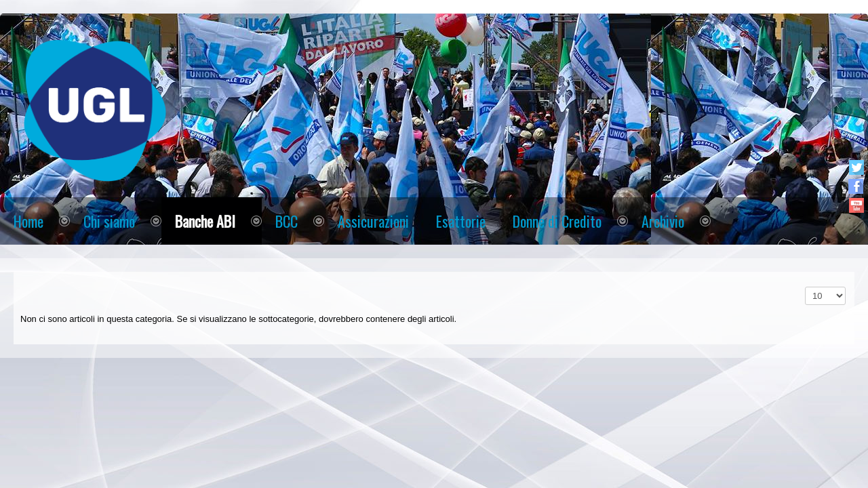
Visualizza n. (805, 287)
